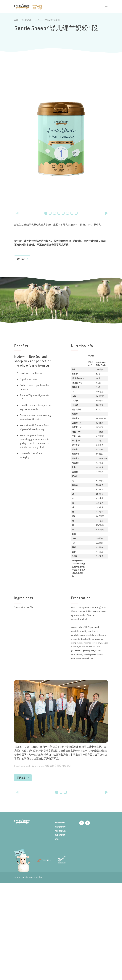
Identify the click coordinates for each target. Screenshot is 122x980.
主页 (16, 20)
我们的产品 (26, 20)
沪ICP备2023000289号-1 (31, 909)
